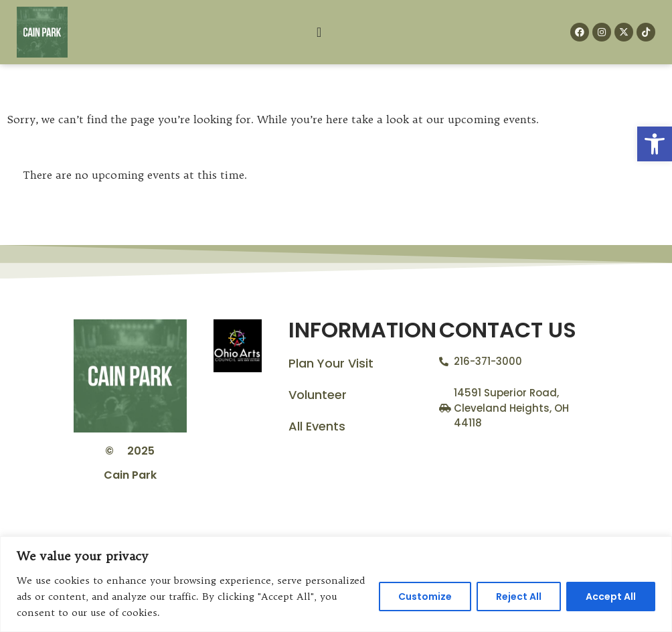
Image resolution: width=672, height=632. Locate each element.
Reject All (519, 597)
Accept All (611, 597)
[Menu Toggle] (319, 32)
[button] (655, 144)
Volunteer (318, 395)
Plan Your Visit (331, 363)
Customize (425, 597)
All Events (317, 426)
